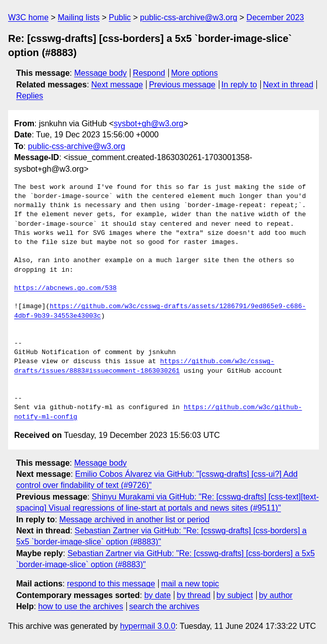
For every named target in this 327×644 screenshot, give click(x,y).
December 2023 (275, 17)
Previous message (182, 85)
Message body (101, 73)
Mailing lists (79, 17)
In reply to (239, 85)
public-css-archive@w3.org (189, 17)
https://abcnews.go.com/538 (65, 288)
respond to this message (111, 584)
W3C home (28, 17)
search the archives (165, 606)
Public (120, 17)
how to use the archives (81, 606)
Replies (30, 96)
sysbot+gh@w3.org (149, 123)
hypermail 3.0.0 (147, 626)
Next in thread (288, 85)
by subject (235, 595)
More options (195, 73)
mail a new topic (190, 584)
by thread (194, 595)
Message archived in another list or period (134, 519)
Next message (117, 85)
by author (276, 595)
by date (157, 595)
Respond (149, 73)
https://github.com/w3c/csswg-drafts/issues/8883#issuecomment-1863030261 (144, 366)
